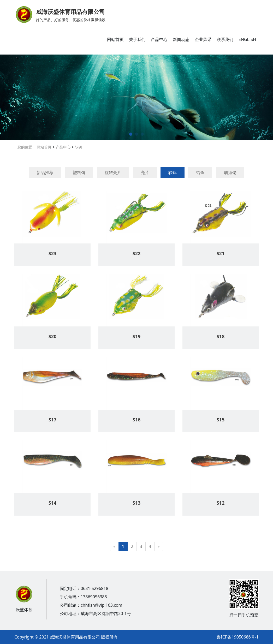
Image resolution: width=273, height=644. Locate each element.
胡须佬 (230, 172)
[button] (131, 134)
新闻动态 (181, 39)
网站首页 (115, 39)
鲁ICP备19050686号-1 (238, 637)
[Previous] (114, 547)
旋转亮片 (113, 172)
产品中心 (159, 39)
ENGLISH (247, 39)
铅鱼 (200, 172)
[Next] (159, 547)
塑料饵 (79, 172)
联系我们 (225, 39)
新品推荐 (45, 172)
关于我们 (137, 39)
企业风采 (203, 39)
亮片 (145, 172)
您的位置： (27, 147)
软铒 (78, 147)
